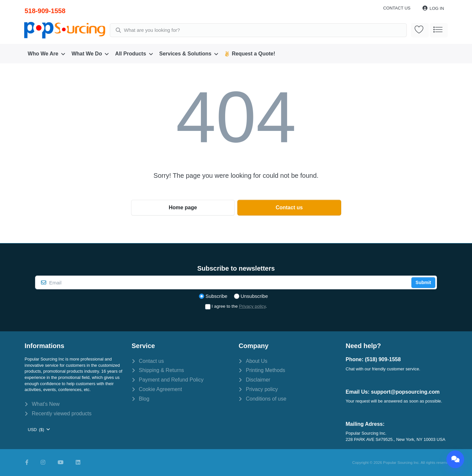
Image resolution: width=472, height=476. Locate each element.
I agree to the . (239, 306)
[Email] (223, 282)
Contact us (397, 8)
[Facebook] (27, 463)
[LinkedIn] (78, 463)
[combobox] (259, 30)
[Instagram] (43, 463)
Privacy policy (252, 306)
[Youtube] (61, 463)
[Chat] (455, 459)
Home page (183, 207)
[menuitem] (47, 54)
